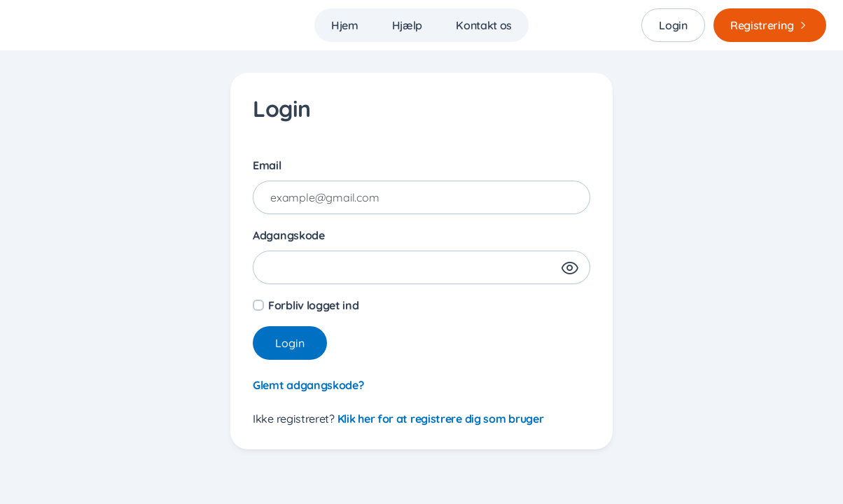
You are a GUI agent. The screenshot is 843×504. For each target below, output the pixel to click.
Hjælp (407, 25)
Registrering (773, 25)
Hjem (345, 25)
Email (267, 165)
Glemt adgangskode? (308, 385)
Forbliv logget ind (314, 305)
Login (673, 25)
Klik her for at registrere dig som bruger (441, 419)
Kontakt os (484, 25)
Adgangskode (289, 235)
